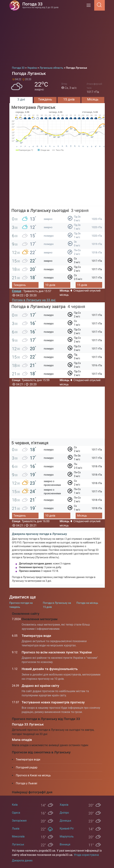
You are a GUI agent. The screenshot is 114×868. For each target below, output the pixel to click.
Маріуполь (67, 836)
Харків (64, 805)
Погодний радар (27, 767)
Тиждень (45, 99)
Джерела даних (22, 860)
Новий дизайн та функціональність (50, 669)
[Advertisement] (57, 37)
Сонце (17, 291)
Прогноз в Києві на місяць (33, 775)
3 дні (21, 99)
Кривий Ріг (67, 829)
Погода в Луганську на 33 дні (34, 300)
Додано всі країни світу (40, 686)
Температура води (36, 636)
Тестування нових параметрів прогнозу (53, 702)
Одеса (16, 813)
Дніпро (64, 813)
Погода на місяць (87, 603)
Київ (15, 805)
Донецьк (66, 821)
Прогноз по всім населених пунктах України (57, 652)
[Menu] (90, 6)
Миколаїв (18, 836)
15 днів (69, 99)
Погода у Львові (27, 783)
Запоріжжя (19, 821)
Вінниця (65, 844)
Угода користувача (86, 855)
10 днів (50, 285)
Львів (16, 829)
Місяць (93, 99)
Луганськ (18, 844)
